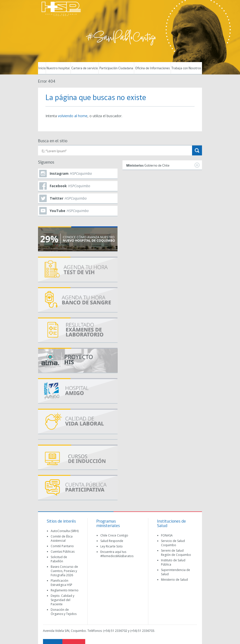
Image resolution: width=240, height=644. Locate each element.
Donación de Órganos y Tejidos (64, 612)
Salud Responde (112, 541)
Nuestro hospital (58, 68)
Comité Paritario (62, 546)
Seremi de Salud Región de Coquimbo (176, 553)
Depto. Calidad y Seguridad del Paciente (62, 600)
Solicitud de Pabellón (59, 559)
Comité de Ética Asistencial (62, 538)
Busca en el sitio (53, 141)
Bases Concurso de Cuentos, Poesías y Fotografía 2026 (64, 571)
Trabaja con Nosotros (186, 68)
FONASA (167, 535)
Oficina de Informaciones (153, 68)
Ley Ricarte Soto (112, 546)
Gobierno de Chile (163, 165)
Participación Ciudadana (116, 68)
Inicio (42, 68)
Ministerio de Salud (174, 580)
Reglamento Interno (65, 590)
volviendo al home (73, 116)
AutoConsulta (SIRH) (65, 531)
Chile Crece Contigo (114, 535)
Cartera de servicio (85, 68)
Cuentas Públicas (63, 552)
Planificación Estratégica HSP (61, 583)
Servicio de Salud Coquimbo (173, 543)
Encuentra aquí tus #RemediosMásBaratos (117, 554)
